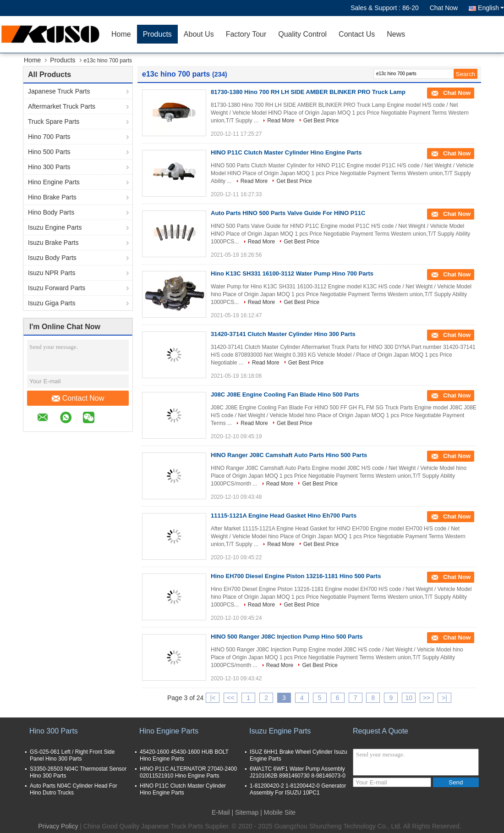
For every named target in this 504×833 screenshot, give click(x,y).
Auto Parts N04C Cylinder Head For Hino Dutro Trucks (74, 789)
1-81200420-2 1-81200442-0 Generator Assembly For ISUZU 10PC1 (298, 789)
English (491, 8)
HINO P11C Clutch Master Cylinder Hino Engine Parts (286, 152)
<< (230, 698)
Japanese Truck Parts (59, 91)
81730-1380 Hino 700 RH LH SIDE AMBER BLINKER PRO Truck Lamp (308, 92)
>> (427, 698)
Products (157, 34)
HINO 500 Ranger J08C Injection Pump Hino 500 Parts (287, 637)
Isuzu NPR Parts (52, 273)
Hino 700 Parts (49, 137)
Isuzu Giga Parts (52, 303)
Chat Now (444, 8)
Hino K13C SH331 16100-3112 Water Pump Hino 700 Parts (292, 273)
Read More (281, 121)
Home (121, 34)
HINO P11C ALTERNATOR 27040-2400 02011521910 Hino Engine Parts (188, 772)
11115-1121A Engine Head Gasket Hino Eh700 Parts (284, 516)
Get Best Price (321, 121)
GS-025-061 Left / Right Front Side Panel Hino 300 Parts (72, 755)
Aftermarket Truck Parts (62, 106)
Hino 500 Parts (49, 152)
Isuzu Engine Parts (55, 227)
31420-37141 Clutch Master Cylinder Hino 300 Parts (283, 334)
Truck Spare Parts (54, 121)
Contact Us (357, 34)
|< (213, 698)
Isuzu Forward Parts (57, 288)
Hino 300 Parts (49, 167)
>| (444, 698)
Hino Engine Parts (54, 182)
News (396, 34)
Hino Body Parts (51, 212)
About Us (199, 34)
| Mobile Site (278, 812)
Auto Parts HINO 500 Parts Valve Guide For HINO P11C (288, 213)
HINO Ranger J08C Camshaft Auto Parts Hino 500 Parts (289, 455)
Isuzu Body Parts (52, 258)
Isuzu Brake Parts (53, 243)
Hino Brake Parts (52, 197)
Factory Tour (246, 34)
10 (409, 698)
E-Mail (221, 812)
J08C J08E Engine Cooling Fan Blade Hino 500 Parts (285, 394)
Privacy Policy (58, 826)
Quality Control (302, 34)
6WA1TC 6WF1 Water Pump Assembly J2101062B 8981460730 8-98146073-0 (298, 772)
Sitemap (247, 812)
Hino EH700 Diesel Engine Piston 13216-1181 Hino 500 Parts (296, 576)
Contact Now (78, 398)
